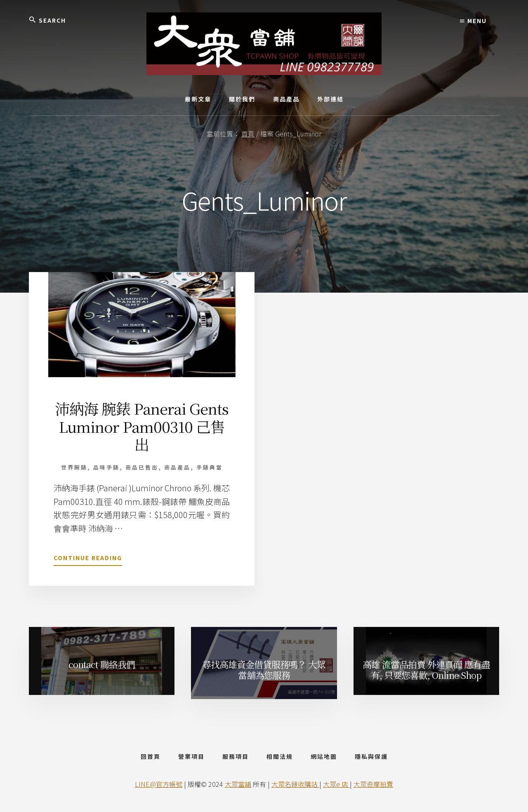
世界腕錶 (74, 467)
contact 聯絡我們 (102, 664)
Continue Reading (88, 559)
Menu (473, 21)
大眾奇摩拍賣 (373, 784)
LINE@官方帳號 (159, 784)
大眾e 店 (336, 784)
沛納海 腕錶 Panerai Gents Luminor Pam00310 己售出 (142, 426)
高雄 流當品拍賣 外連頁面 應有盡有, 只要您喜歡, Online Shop (426, 670)
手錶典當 (210, 467)
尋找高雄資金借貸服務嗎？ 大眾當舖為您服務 (264, 670)
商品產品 (177, 467)
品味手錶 (106, 467)
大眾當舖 (238, 784)
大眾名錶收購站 (295, 784)
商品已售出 (142, 467)
